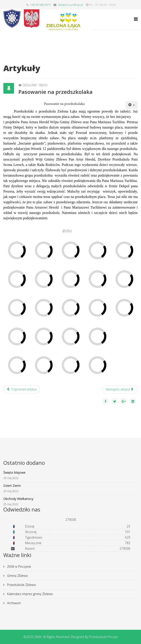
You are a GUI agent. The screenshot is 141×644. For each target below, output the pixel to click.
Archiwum (14, 603)
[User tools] (132, 105)
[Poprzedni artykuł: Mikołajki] (22, 389)
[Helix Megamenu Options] (136, 19)
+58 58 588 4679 (40, 5)
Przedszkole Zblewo (21, 585)
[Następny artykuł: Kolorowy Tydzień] (120, 389)
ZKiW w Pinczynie (19, 567)
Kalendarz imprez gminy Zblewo (30, 594)
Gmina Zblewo (17, 576)
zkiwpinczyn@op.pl (70, 5)
